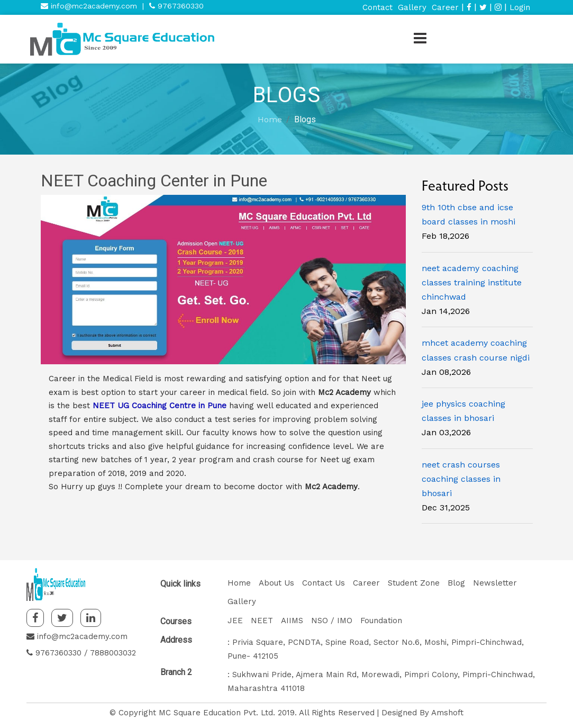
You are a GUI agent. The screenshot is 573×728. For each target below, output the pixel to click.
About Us (276, 583)
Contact (378, 7)
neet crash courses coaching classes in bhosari (461, 479)
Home (270, 119)
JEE (235, 621)
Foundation (381, 621)
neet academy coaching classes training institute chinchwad (472, 282)
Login (520, 7)
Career (445, 7)
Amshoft (447, 713)
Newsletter (495, 583)
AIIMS (292, 621)
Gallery (412, 7)
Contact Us (324, 583)
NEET (262, 621)
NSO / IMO (332, 621)
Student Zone (414, 583)
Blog (456, 583)
